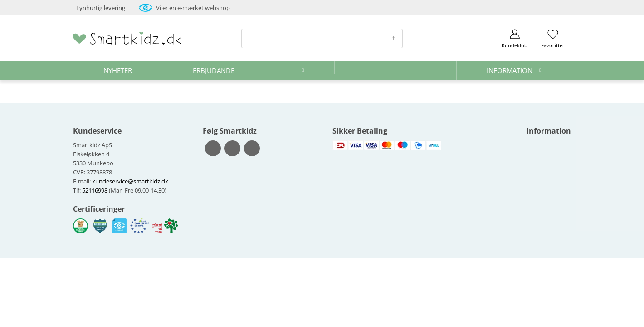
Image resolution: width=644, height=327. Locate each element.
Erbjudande (214, 70)
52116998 (95, 190)
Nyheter (118, 70)
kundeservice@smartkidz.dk (130, 181)
